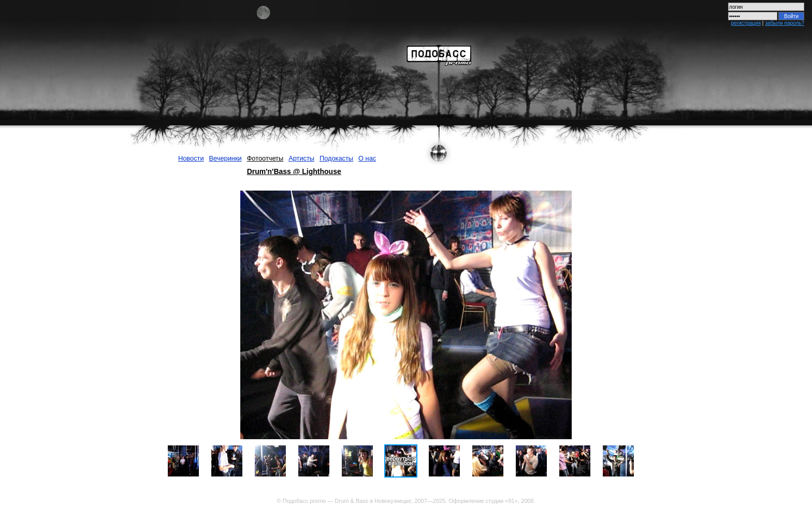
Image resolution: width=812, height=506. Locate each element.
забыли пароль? (785, 23)
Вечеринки (226, 158)
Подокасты (336, 158)
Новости (191, 158)
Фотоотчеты (265, 158)
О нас (367, 158)
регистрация (746, 23)
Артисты (301, 158)
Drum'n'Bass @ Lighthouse (294, 171)
